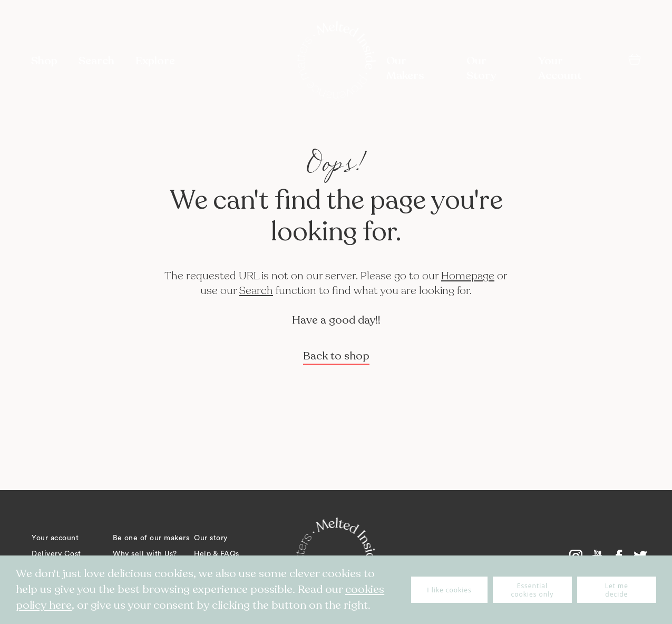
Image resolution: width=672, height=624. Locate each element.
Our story (211, 538)
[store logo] (336, 61)
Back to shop (336, 356)
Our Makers (405, 68)
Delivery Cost (56, 554)
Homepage (468, 276)
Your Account (560, 68)
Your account (55, 538)
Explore (155, 61)
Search (256, 291)
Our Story (481, 68)
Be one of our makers (151, 538)
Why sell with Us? (145, 554)
